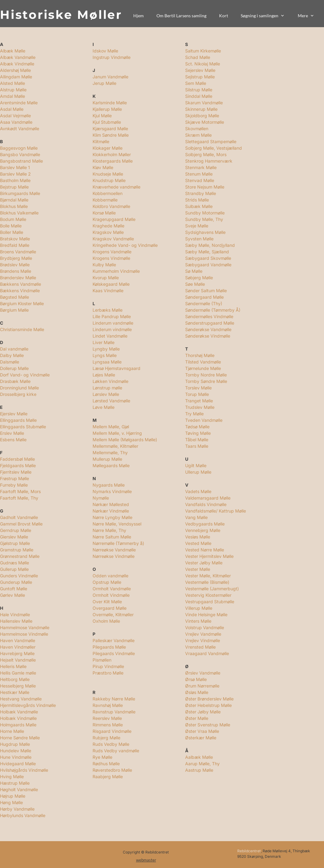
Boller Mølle (12, 232)
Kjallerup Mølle (107, 109)
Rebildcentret (249, 851)
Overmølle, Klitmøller (113, 615)
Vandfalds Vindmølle (206, 504)
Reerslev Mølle (107, 718)
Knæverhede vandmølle (116, 187)
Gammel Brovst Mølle (21, 524)
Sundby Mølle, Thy (204, 219)
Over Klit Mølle (107, 602)
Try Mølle (194, 414)
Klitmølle (101, 141)
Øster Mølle (197, 718)
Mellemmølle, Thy (110, 453)
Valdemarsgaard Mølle (208, 498)
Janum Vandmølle (110, 77)
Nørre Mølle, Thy (109, 530)
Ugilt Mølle (196, 465)
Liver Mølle (104, 342)
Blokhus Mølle (14, 206)
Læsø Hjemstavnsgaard (116, 368)
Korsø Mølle (104, 213)
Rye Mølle (103, 757)
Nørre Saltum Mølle (112, 537)
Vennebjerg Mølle (203, 530)
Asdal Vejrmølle (15, 116)
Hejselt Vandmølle (18, 660)
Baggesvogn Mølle (19, 148)
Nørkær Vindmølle (111, 511)
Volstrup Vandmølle (205, 627)
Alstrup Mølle (13, 90)
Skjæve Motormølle (205, 122)
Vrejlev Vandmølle (203, 634)
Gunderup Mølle (16, 582)
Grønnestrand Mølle (20, 556)
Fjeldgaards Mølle (18, 465)
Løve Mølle (104, 407)
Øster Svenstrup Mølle (208, 725)
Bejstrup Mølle (14, 187)
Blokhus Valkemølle (19, 213)
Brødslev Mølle (15, 265)
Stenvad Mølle (200, 180)
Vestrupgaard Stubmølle (210, 602)
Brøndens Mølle (16, 271)
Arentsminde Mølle (19, 103)
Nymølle (101, 498)
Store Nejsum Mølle (205, 187)
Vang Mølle (196, 517)
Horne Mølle (12, 731)
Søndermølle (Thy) (204, 303)
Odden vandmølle (110, 576)
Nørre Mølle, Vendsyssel (117, 524)
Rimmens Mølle (108, 725)
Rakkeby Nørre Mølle (114, 699)
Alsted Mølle (12, 83)
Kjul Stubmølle (107, 122)
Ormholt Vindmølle (111, 595)
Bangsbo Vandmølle (20, 154)
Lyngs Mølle (105, 355)
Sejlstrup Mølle (200, 77)
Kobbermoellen (108, 193)
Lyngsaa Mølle (107, 362)
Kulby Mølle (104, 265)
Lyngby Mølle (106, 349)
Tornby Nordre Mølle (206, 375)
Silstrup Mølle (199, 90)
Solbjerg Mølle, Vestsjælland (214, 148)
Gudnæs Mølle (15, 563)
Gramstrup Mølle (17, 550)
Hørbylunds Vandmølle (23, 815)
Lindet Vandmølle (110, 336)
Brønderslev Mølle (18, 278)
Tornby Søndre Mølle (206, 381)
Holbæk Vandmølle (19, 712)
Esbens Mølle (13, 440)
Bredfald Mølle (15, 245)
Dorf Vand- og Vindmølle (25, 375)
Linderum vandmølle (113, 323)
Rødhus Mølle (106, 764)
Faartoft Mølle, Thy (19, 498)
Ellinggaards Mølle (18, 420)
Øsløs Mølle (197, 692)
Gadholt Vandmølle (19, 517)
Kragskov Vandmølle (113, 239)
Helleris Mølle (13, 666)
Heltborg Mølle (15, 679)
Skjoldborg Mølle (202, 116)
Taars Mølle (197, 446)
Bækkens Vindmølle (20, 291)
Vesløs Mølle (198, 537)
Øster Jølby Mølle (203, 712)
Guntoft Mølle (14, 589)
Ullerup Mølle (198, 472)
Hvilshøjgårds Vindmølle (24, 770)
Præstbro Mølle (108, 673)
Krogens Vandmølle (112, 252)
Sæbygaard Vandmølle (208, 265)
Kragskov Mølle (108, 232)
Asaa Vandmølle (16, 122)
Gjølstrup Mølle (15, 543)
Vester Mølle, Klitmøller (208, 576)
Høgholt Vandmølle (19, 789)
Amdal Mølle (12, 96)
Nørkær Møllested (111, 504)
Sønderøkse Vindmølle (208, 336)
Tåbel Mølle (197, 440)
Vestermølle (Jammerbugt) (212, 589)
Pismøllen (102, 660)
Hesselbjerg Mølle (18, 686)
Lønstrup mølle (107, 388)
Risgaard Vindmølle (112, 731)
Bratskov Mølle (15, 239)
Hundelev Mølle (16, 751)
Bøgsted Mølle (15, 297)
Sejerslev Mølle (200, 70)
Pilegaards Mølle (109, 647)
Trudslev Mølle (200, 407)
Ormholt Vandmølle (112, 589)
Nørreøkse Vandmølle (114, 550)
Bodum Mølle (13, 219)
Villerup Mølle (199, 608)
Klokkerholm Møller (112, 154)
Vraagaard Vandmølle (207, 653)
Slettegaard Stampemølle (211, 141)
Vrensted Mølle (200, 647)
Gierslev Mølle (14, 537)
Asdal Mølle (12, 109)
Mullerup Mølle (107, 459)
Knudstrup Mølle (109, 180)
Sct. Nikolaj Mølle (203, 64)
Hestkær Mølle (15, 692)
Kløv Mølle (103, 167)
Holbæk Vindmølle (18, 718)
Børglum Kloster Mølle (22, 303)
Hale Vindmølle (15, 615)
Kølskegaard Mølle (111, 284)
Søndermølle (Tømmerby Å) (213, 310)
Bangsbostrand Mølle (21, 161)
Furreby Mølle (15, 485)
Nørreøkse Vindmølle (114, 556)
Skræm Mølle (198, 135)
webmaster (146, 860)
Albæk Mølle (13, 51)
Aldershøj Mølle (15, 70)
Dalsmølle (10, 362)
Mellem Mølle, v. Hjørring (117, 433)
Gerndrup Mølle (16, 530)
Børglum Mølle (14, 310)
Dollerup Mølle (14, 368)
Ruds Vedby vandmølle (116, 751)
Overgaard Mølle (110, 608)
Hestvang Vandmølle (21, 699)
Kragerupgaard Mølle (114, 219)
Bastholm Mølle (15, 180)
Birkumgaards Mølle (20, 193)
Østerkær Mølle (201, 738)
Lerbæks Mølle (108, 310)
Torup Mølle (197, 394)
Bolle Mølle (11, 226)
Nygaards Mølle (109, 485)
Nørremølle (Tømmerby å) (118, 543)
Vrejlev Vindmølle (203, 640)
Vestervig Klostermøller (208, 595)
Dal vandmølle (14, 349)
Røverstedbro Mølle (112, 770)
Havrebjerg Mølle (17, 653)
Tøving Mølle (198, 433)
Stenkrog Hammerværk (209, 161)
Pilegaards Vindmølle (114, 653)
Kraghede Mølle (108, 226)
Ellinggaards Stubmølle (23, 427)
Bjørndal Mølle (14, 200)
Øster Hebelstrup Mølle (208, 705)
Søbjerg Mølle (199, 278)
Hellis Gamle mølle (18, 673)
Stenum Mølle (199, 174)
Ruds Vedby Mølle (111, 744)
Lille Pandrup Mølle (112, 316)
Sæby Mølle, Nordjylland (210, 245)
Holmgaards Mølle (18, 725)
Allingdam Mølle (16, 77)
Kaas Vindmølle (108, 291)
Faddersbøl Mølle (17, 459)
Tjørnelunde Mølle (203, 368)
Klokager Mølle (108, 148)
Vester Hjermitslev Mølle (209, 556)
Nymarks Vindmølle (112, 491)
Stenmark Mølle (201, 167)
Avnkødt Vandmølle (20, 129)
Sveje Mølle (197, 226)
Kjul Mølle (102, 116)
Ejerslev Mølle (14, 414)
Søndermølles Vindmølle (209, 316)
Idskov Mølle (105, 51)
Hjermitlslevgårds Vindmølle (28, 705)
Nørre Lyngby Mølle (112, 517)
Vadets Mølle (198, 491)
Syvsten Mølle (199, 239)
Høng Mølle (11, 802)
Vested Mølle (198, 543)
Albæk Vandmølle (18, 57)
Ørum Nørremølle (202, 686)
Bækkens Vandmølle (21, 284)
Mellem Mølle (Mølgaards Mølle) (125, 440)
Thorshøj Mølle (200, 355)
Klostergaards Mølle (113, 161)
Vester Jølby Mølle (204, 563)
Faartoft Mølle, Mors (20, 491)
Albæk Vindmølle (17, 64)
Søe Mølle (195, 284)
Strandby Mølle (201, 193)
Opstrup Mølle (107, 582)
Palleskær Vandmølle (114, 640)
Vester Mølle (198, 569)
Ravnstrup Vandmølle (114, 712)
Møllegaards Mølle (111, 465)
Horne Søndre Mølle (20, 738)
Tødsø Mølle (197, 427)
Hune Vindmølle (16, 757)
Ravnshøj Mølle (108, 705)
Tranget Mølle (199, 401)
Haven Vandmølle (18, 640)
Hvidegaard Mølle (18, 764)
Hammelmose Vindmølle (24, 634)
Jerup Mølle (104, 83)
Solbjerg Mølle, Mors (206, 154)
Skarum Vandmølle (204, 103)
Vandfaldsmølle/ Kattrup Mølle (216, 511)
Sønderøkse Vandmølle (208, 329)
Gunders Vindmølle (19, 576)
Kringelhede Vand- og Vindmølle (125, 245)
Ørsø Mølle (196, 679)
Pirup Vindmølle (108, 666)
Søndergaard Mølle (204, 297)
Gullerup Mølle (14, 569)
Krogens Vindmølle (111, 258)
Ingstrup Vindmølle (112, 57)
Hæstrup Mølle (15, 783)
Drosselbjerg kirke (18, 394)
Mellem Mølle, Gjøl (111, 427)
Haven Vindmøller (18, 647)
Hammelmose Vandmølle (25, 627)
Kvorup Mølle (106, 278)
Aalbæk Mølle (199, 757)
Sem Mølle (196, 83)
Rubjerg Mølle (106, 738)
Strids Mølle (197, 200)
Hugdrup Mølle (15, 744)
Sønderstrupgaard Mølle (210, 323)
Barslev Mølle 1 (15, 167)
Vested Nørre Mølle (205, 550)
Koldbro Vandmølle (111, 206)
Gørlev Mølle (12, 595)
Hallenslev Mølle (16, 621)
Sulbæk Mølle (199, 206)
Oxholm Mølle (106, 621)
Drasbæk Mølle (15, 381)
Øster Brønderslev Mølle (209, 699)
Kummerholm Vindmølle (116, 271)
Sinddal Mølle (199, 96)
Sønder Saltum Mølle (206, 291)
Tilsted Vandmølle (203, 362)
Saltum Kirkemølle (203, 51)
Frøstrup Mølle (15, 478)
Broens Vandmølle (18, 252)
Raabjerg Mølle (108, 777)
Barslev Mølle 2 (15, 174)
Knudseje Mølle (108, 174)
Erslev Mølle (12, 433)
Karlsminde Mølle (110, 103)
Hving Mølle (12, 777)
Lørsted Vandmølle (111, 401)
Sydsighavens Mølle (205, 232)
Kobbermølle (105, 200)
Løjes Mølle (104, 375)
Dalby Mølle (12, 355)
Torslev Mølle (198, 388)
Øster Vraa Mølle (202, 731)
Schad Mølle (198, 57)
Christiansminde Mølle (22, 329)
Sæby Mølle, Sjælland (207, 252)
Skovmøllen (197, 129)
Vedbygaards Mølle (205, 524)
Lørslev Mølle (106, 394)
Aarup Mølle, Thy (202, 764)
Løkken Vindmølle (110, 381)
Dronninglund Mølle (19, 388)
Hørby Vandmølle (17, 809)
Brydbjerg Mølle (16, 258)
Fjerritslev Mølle (16, 472)
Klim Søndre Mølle (111, 135)
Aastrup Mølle (199, 770)
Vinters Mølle (198, 621)
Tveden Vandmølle (204, 420)
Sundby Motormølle (205, 213)
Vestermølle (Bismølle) (207, 582)
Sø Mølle (194, 271)
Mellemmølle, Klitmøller (115, 446)
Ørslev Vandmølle (203, 673)
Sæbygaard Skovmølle (208, 258)
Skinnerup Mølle (201, 109)
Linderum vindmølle (112, 329)
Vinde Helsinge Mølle (206, 615)
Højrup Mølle (13, 796)
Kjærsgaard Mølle (110, 129)
